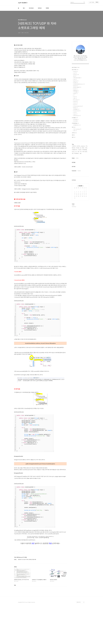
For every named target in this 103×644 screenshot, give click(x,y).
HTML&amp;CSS (77, 116)
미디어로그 (31, 8)
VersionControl (77, 111)
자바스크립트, (85, 152)
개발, (81, 153)
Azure (75, 97)
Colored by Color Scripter (54, 261)
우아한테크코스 (77, 125)
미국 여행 (76, 121)
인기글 (77, 158)
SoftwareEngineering (78, 106)
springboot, (83, 146)
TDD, (81, 152)
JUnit (75, 79)
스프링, (86, 148)
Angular (75, 94)
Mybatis (75, 108)
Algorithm (76, 81)
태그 (24, 8)
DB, (80, 148)
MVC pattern (76, 100)
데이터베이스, (77, 153)
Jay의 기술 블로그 (23, 3)
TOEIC (75, 131)
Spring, (73, 152)
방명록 (47, 8)
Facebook (74, 171)
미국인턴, (80, 150)
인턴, (78, 152)
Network (76, 86)
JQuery (75, 114)
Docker (75, 89)
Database (76, 75)
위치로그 (40, 8)
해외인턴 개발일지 (77, 87)
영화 (73, 135)
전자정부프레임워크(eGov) (79, 84)
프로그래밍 (75, 70)
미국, (87, 146)
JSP (75, 112)
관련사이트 (79, 639)
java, (76, 152)
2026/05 (80, 186)
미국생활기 (75, 118)
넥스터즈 (76, 82)
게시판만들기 (76, 109)
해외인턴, (74, 148)
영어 (74, 127)
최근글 (73, 158)
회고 (75, 76)
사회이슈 (74, 133)
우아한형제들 (75, 123)
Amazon (76, 103)
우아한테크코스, (75, 150)
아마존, (83, 148)
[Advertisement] (40, 287)
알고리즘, (78, 146)
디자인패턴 (76, 92)
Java (75, 73)
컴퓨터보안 (76, 90)
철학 (74, 137)
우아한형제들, (85, 150)
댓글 (15, 622)
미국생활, (78, 148)
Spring (75, 71)
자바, (73, 153)
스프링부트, (74, 146)
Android (75, 101)
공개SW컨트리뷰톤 (77, 78)
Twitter (79, 171)
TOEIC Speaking (77, 129)
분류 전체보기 (76, 67)
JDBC (75, 98)
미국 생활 (76, 120)
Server (75, 105)
